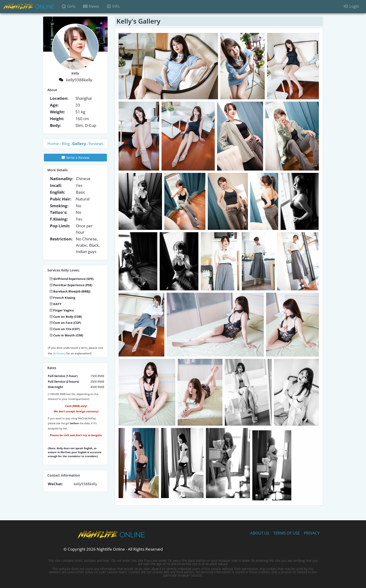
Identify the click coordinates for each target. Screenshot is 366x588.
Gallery (79, 144)
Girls (68, 6)
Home (53, 144)
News (93, 6)
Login (351, 6)
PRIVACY (312, 531)
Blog (66, 144)
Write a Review (76, 158)
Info (113, 6)
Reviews (96, 144)
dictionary (59, 353)
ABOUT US (260, 531)
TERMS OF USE (287, 531)
